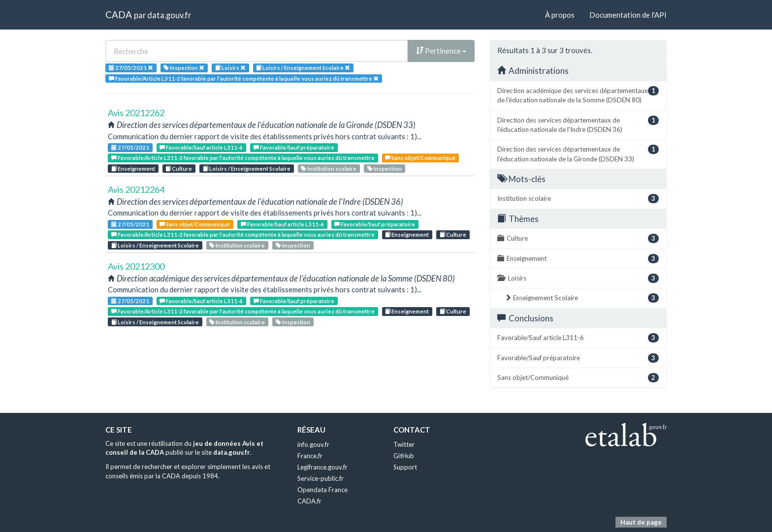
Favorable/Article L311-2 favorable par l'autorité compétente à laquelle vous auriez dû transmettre (243, 158)
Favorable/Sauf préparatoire (294, 147)
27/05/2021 (130, 147)
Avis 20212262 (136, 113)
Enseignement (133, 169)
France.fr (310, 456)
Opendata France (322, 490)
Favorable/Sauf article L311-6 (201, 147)
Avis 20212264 (136, 189)
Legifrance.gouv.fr (322, 467)
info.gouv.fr (313, 444)
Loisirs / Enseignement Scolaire (247, 169)
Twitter (404, 444)
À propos (560, 15)
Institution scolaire (329, 169)
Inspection (385, 169)
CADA (119, 15)
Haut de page (641, 522)
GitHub (404, 456)
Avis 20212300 (136, 266)
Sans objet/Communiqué (420, 158)
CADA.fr (309, 501)
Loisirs (578, 278)
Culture (179, 169)
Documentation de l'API (628, 15)
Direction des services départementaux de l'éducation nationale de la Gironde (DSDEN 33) (578, 154)
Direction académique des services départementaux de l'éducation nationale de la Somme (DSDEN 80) (578, 95)
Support (405, 467)
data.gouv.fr (169, 15)
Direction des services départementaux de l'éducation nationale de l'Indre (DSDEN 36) (578, 125)
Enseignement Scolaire (582, 298)
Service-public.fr (321, 478)
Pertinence (441, 51)
